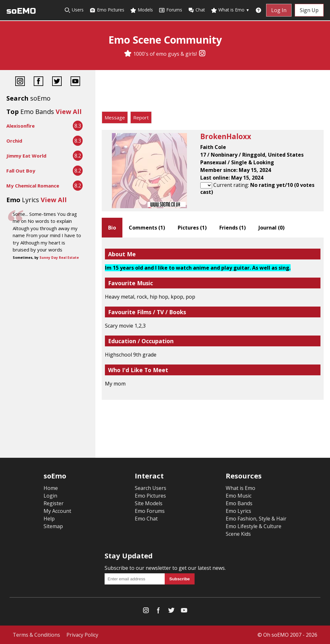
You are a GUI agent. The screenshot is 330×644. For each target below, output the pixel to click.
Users (74, 10)
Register (54, 503)
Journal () (272, 228)
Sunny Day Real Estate (59, 258)
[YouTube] (75, 82)
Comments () (147, 228)
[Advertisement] (213, 92)
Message (115, 117)
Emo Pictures (107, 10)
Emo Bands (239, 503)
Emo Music (239, 496)
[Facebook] (38, 82)
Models (141, 10)
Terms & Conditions (36, 635)
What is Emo (230, 10)
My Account (57, 511)
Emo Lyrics (238, 511)
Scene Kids (238, 534)
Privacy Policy (82, 635)
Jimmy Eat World (26, 156)
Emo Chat (146, 519)
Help (49, 519)
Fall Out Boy (21, 171)
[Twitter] (57, 82)
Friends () (233, 228)
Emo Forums (150, 511)
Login (50, 496)
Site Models (149, 503)
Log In (279, 10)
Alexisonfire (21, 126)
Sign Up (309, 10)
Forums (170, 10)
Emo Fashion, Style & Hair (256, 519)
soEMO (21, 11)
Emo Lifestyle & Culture (254, 526)
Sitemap (53, 526)
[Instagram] (202, 54)
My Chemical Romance (33, 186)
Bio (112, 228)
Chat (196, 10)
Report (141, 117)
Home (51, 488)
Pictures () (192, 228)
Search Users (151, 488)
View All (69, 112)
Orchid (14, 141)
